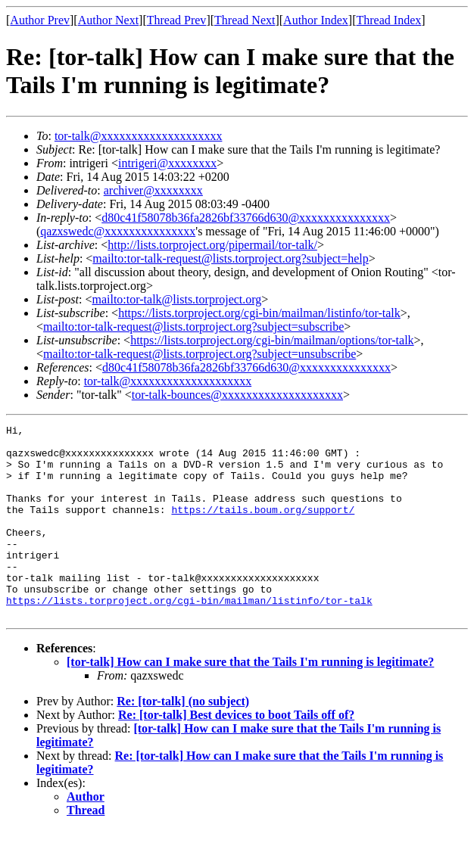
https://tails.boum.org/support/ (263, 527)
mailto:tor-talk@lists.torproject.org (176, 299)
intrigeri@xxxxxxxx (167, 163)
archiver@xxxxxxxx (153, 190)
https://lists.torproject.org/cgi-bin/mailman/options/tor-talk (272, 340)
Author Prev (40, 20)
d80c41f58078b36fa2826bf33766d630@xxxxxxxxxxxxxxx (246, 218)
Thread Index (389, 20)
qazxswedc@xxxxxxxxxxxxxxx (118, 231)
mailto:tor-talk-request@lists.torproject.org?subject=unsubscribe (200, 354)
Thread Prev (177, 20)
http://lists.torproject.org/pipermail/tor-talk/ (212, 245)
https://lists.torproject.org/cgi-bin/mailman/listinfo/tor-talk (259, 313)
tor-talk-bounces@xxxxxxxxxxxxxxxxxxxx (237, 395)
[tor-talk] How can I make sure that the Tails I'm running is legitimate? (250, 700)
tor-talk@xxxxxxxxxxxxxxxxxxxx (139, 136)
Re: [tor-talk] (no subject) (183, 740)
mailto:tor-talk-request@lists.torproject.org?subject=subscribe (193, 327)
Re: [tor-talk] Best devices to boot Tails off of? (236, 753)
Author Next (108, 20)
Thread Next (245, 20)
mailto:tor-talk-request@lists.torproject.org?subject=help (230, 258)
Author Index (316, 20)
